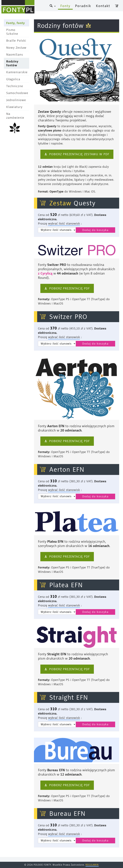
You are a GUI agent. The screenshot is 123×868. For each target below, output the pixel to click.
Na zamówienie (15, 116)
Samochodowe (17, 93)
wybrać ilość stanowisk (64, 224)
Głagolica (13, 79)
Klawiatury (14, 107)
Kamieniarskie (17, 72)
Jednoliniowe (16, 100)
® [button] (53, 6)
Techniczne (15, 86)
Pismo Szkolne (12, 32)
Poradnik (83, 6)
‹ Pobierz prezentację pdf (67, 288)
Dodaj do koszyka (95, 230)
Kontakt (103, 6)
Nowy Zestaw (16, 48)
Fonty (65, 6)
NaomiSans (15, 55)
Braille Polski (16, 41)
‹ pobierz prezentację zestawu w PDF (77, 154)
